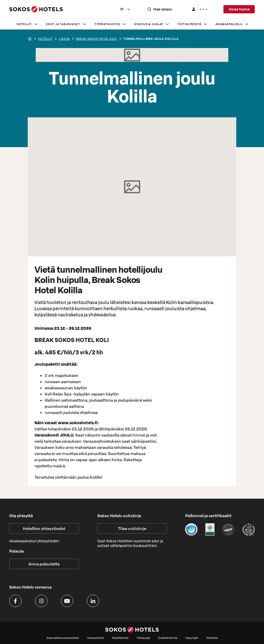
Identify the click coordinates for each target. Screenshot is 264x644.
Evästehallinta (168, 638)
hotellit (45, 39)
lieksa (64, 39)
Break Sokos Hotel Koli (96, 39)
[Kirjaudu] (199, 9)
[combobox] (126, 9)
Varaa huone (239, 9)
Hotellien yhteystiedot (44, 528)
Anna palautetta (44, 564)
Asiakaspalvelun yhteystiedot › (35, 541)
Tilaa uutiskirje (132, 528)
